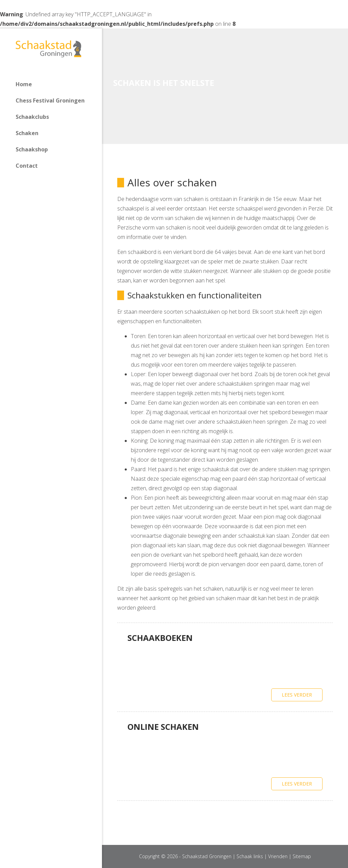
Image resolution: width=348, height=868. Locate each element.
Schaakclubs (32, 117)
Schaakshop (32, 149)
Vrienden (278, 856)
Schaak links (250, 856)
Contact (27, 166)
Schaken (27, 133)
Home (24, 84)
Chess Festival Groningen (50, 100)
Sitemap (302, 856)
